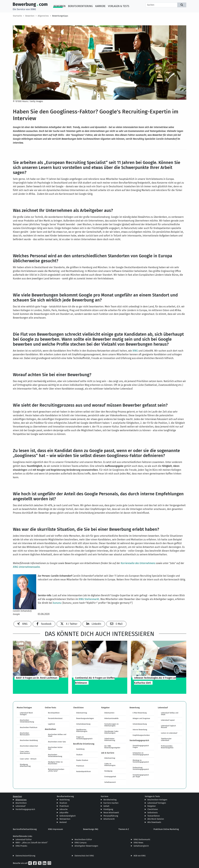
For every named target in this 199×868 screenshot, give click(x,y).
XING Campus (81, 843)
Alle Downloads (154, 822)
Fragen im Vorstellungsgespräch (84, 738)
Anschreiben (21, 803)
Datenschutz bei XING (84, 856)
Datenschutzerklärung (25, 856)
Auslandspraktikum (83, 771)
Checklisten (153, 809)
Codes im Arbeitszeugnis (110, 764)
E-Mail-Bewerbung (140, 713)
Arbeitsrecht (109, 819)
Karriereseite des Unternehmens (138, 563)
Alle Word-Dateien (156, 819)
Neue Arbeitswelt (111, 813)
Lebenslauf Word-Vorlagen (26, 714)
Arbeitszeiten (109, 713)
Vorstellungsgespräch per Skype (141, 776)
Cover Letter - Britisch (28, 759)
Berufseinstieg (110, 800)
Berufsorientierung (80, 6)
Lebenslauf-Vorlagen (157, 803)
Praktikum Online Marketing (166, 829)
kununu (57, 603)
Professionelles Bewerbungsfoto (167, 747)
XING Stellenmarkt (89, 599)
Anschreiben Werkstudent (25, 734)
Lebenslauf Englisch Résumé (168, 727)
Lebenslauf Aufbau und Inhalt (170, 714)
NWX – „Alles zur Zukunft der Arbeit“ (32, 843)
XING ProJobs (21, 846)
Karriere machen (111, 803)
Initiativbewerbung (83, 724)
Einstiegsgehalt (110, 777)
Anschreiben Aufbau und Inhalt (57, 735)
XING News (138, 843)
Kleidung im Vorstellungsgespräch (141, 761)
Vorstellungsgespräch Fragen (141, 746)
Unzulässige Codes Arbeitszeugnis (111, 732)
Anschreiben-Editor (83, 839)
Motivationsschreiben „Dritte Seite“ (56, 770)
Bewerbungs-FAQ (91, 829)
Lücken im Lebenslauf (169, 733)
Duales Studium (82, 760)
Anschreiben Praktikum (29, 727)
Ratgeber (152, 806)
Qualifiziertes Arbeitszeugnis (82, 730)
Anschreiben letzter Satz (55, 748)
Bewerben (60, 6)
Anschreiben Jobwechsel (29, 746)
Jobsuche (64, 809)
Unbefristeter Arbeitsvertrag (110, 739)
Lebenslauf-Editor (24, 839)
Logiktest (51, 724)
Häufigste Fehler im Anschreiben (55, 763)
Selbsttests (153, 813)
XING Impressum (55, 829)
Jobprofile (64, 813)
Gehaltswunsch (110, 782)
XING (135, 351)
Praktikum (80, 766)
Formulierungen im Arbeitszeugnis (111, 725)
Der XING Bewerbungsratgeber (112, 747)
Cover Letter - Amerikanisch (25, 752)
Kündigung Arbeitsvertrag (25, 765)
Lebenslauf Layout (168, 720)
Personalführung (111, 816)
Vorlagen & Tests (119, 6)
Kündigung (108, 771)
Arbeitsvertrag (82, 713)
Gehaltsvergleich (141, 846)
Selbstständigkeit (68, 816)
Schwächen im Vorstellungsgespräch (141, 754)
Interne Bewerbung (140, 730)
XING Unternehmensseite (26, 567)
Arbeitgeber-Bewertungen (86, 846)
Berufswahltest (54, 713)
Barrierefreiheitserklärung (25, 829)
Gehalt (106, 806)
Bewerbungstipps (60, 16)
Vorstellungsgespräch (25, 809)
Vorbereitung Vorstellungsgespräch (141, 768)
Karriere (100, 6)
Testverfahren (154, 816)
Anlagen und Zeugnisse (141, 718)
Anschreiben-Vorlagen (157, 800)
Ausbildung (80, 749)
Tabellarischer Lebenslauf (166, 739)
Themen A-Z (124, 829)
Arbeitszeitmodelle (111, 718)
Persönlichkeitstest (55, 718)
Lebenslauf (20, 806)
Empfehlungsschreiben (141, 735)
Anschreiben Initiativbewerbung (27, 721)
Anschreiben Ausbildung (29, 740)
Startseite (17, 16)
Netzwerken (65, 819)
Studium (79, 755)
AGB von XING (140, 856)
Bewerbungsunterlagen (85, 718)
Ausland (63, 822)
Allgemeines (43, 16)
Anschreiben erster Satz (57, 742)
